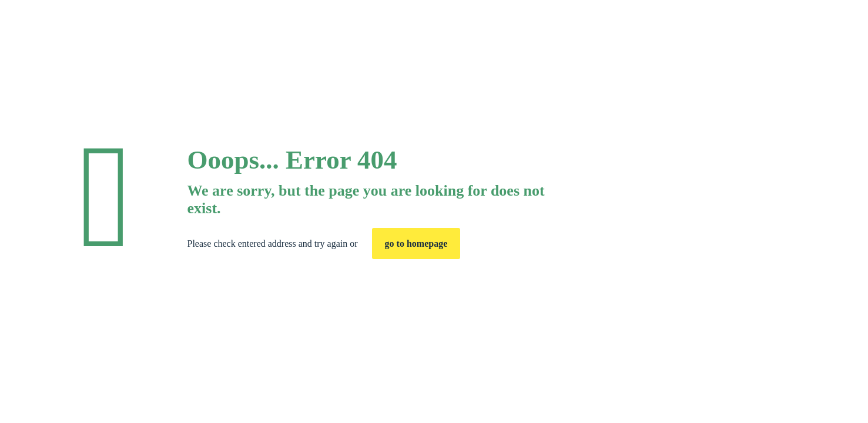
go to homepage (416, 244)
